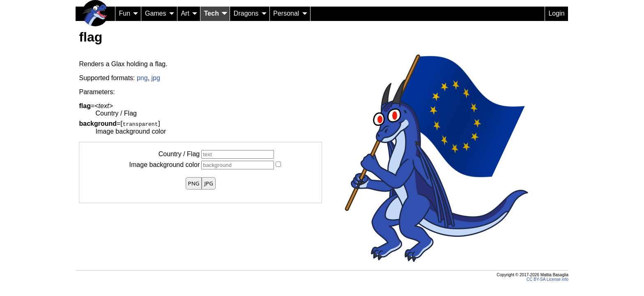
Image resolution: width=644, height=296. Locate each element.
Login (556, 13)
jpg (156, 78)
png (142, 78)
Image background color (165, 165)
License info (558, 279)
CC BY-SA (536, 279)
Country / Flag (179, 154)
